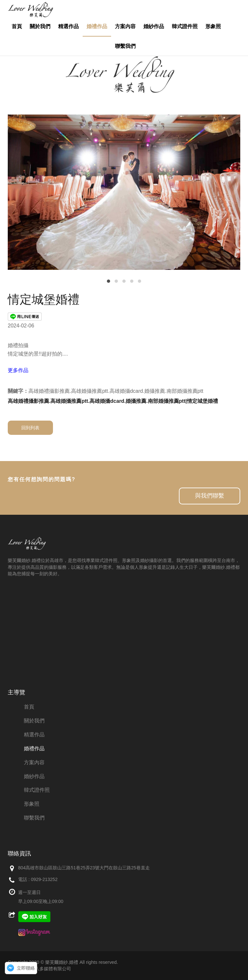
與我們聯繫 (210, 496)
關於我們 (40, 26)
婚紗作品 (154, 26)
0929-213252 (44, 879)
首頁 (17, 26)
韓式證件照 (185, 26)
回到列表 (30, 428)
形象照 (213, 26)
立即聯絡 (26, 968)
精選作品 (68, 26)
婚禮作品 (97, 26)
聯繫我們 (125, 46)
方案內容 (125, 26)
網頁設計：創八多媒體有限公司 (39, 969)
